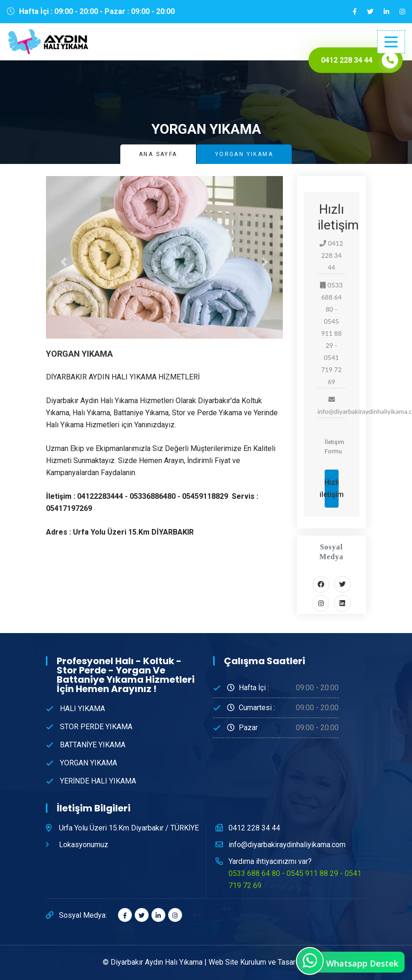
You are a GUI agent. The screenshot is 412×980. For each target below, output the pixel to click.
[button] (64, 262)
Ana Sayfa (158, 154)
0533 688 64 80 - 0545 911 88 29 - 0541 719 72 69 (295, 879)
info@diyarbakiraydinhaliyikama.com (287, 845)
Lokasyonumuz (84, 845)
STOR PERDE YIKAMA (96, 727)
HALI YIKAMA (82, 709)
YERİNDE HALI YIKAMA (98, 781)
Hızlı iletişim (332, 488)
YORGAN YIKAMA (88, 763)
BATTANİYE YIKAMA (93, 745)
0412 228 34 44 (254, 828)
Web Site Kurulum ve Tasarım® (259, 962)
